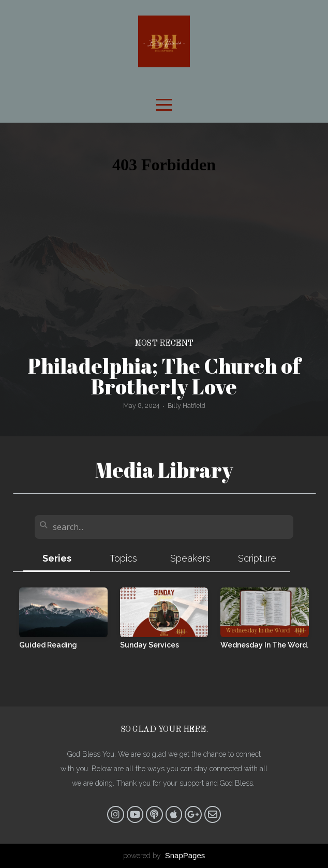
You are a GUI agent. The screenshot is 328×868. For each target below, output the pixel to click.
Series (57, 558)
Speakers (190, 558)
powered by (164, 856)
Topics (123, 558)
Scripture (257, 558)
